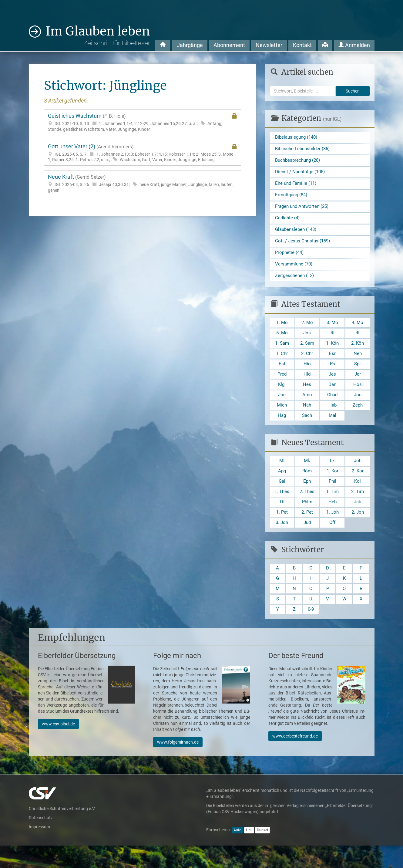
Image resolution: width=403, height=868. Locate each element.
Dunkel (262, 853)
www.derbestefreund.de (295, 758)
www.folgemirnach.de (178, 764)
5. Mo (282, 342)
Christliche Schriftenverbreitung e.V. (62, 831)
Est (282, 375)
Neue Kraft (143, 183)
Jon (358, 408)
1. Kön (332, 353)
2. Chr (307, 364)
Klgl (282, 397)
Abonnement (229, 45)
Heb (332, 520)
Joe (282, 408)
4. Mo (358, 331)
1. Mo (282, 331)
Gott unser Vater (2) (143, 153)
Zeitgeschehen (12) (296, 284)
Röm (307, 487)
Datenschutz (41, 840)
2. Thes (307, 509)
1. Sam (282, 353)
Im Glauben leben (98, 35)
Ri (332, 342)
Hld (307, 386)
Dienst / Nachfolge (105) (302, 174)
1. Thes (282, 509)
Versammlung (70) (295, 271)
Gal (282, 498)
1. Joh (332, 530)
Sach (307, 430)
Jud (307, 542)
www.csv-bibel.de (58, 746)
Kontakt (302, 45)
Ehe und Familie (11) (297, 186)
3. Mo (332, 331)
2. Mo (307, 331)
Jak (358, 520)
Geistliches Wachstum (143, 122)
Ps (332, 375)
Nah (307, 419)
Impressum (39, 849)
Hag (282, 430)
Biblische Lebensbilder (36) (304, 150)
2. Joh (358, 530)
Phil (332, 498)
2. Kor (358, 487)
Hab (332, 419)
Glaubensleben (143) (297, 235)
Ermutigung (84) (292, 198)
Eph (307, 498)
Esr (332, 364)
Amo (307, 408)
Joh (358, 476)
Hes (307, 397)
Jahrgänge (190, 45)
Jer (358, 386)
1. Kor (332, 487)
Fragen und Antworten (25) (304, 211)
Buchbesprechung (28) (299, 162)
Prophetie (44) (290, 259)
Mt (282, 476)
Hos (358, 397)
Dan (332, 397)
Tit (282, 520)
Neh (358, 364)
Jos (307, 342)
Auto (237, 853)
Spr (358, 375)
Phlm (307, 520)
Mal (332, 430)
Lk (332, 476)
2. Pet (307, 530)
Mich (282, 419)
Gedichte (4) (288, 223)
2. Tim (358, 509)
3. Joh (282, 542)
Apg (282, 487)
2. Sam (307, 353)
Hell (249, 853)
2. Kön (358, 353)
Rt (358, 342)
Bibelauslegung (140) (298, 138)
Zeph (358, 419)
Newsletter (269, 45)
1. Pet (282, 530)
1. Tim (332, 509)
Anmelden (354, 45)
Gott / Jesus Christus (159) (304, 247)
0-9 (311, 632)
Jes (332, 386)
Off (332, 542)
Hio (307, 375)
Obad (332, 408)
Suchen (353, 91)
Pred (282, 386)
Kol (358, 498)
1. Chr (282, 364)
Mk (307, 476)
